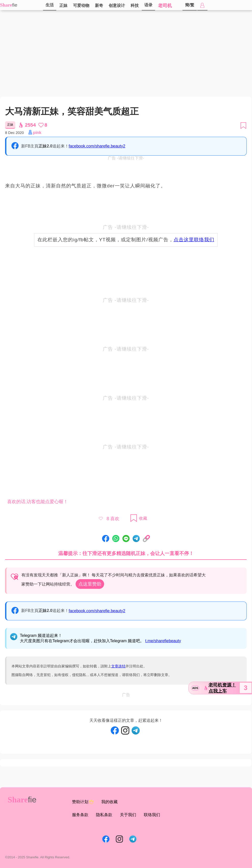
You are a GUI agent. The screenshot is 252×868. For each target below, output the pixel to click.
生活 (50, 5)
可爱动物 (81, 5)
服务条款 (80, 815)
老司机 (165, 6)
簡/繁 (190, 5)
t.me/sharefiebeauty (163, 641)
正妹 (63, 5)
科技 (135, 5)
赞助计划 (83, 802)
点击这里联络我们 (194, 240)
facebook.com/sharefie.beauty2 (97, 146)
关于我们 (128, 815)
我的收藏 (109, 802)
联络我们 (152, 815)
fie (15, 5)
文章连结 (118, 666)
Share (6, 5)
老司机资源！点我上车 (222, 688)
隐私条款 (104, 815)
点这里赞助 (90, 584)
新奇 (99, 5)
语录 (148, 5)
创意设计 (117, 5)
